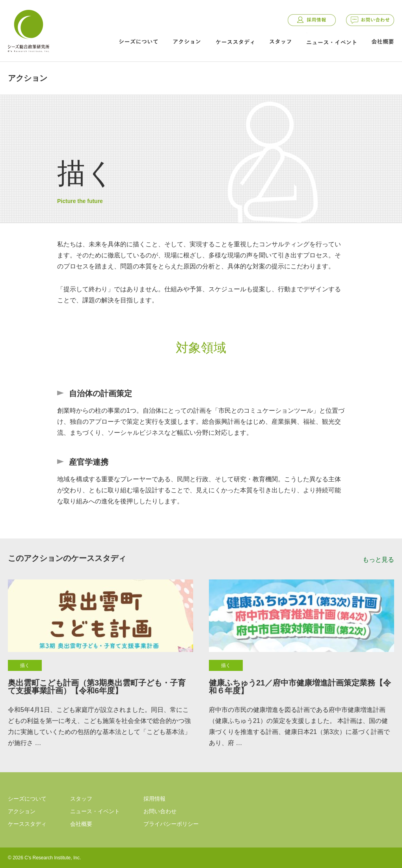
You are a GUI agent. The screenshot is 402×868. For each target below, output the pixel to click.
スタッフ (280, 41)
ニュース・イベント (331, 42)
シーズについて (138, 41)
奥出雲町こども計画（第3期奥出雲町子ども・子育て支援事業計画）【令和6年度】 (97, 687)
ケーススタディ (235, 41)
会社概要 (383, 41)
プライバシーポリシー (171, 824)
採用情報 (312, 20)
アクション (187, 41)
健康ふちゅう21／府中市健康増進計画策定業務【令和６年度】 (300, 687)
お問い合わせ (370, 20)
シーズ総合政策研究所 (28, 30)
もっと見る (378, 560)
